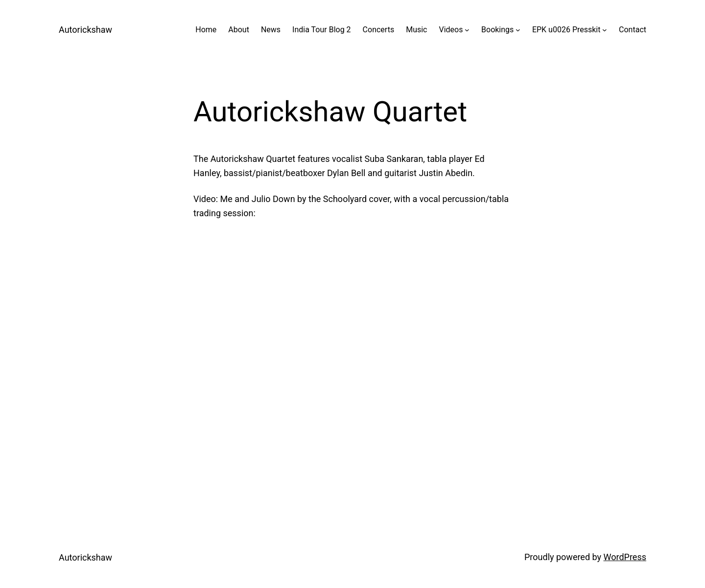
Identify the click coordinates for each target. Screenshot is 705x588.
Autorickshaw (85, 30)
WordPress (625, 557)
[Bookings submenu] (518, 30)
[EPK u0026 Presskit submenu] (605, 30)
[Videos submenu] (467, 30)
